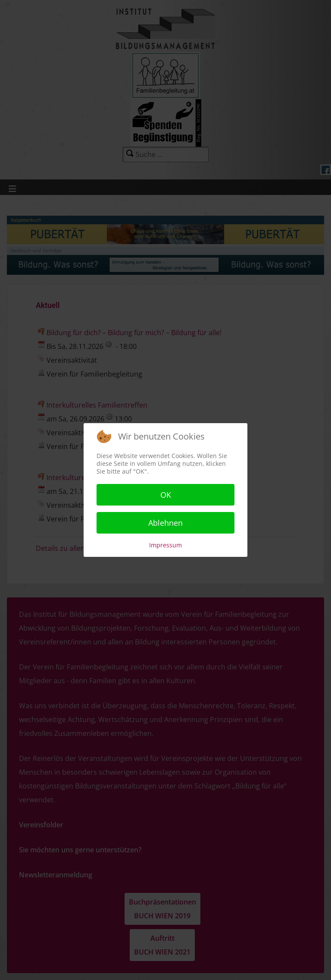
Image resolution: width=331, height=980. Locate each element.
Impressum (165, 545)
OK (166, 495)
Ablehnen (165, 523)
